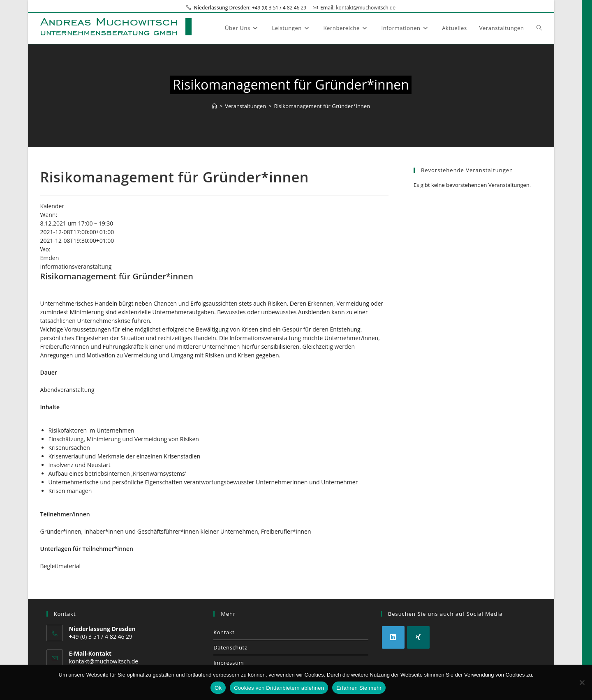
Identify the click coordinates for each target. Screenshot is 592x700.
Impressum (229, 663)
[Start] (214, 106)
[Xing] (418, 637)
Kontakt (224, 632)
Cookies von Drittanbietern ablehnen (279, 688)
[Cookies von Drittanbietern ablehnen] (582, 682)
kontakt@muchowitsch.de (366, 8)
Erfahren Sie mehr (359, 688)
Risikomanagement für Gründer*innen (322, 106)
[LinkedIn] (393, 637)
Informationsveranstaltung (76, 266)
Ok (218, 688)
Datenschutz (230, 647)
